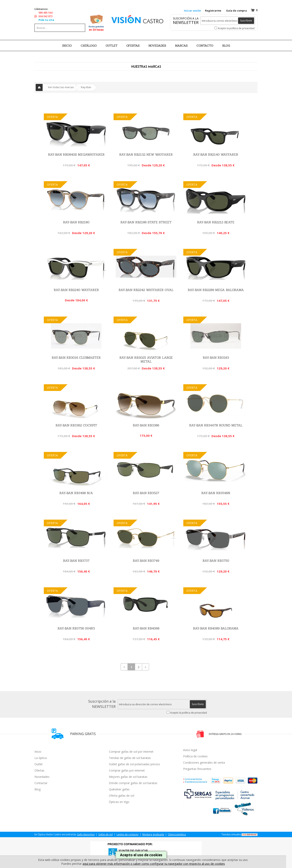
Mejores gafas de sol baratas (128, 777)
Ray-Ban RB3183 (216, 358)
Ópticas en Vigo (119, 802)
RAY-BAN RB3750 (216, 561)
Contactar (41, 783)
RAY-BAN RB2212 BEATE (216, 222)
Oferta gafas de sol (122, 796)
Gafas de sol (106, 834)
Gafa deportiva (86, 834)
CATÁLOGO (89, 46)
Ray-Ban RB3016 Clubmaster (76, 358)
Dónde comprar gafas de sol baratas (133, 783)
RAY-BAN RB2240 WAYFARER (76, 290)
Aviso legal (190, 750)
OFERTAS (133, 46)
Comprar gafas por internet (127, 770)
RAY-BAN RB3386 (146, 425)
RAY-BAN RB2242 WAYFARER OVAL (146, 290)
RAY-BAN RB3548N (216, 493)
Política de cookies (195, 756)
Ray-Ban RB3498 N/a (76, 493)
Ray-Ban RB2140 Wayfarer (216, 155)
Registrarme (213, 11)
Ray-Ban (86, 87)
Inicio (67, 46)
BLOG (226, 46)
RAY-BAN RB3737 (76, 561)
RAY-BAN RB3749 (146, 561)
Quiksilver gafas (119, 789)
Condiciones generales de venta (204, 763)
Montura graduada (153, 834)
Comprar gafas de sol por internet (131, 752)
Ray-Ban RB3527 (146, 493)
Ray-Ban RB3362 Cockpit (76, 425)
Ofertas (39, 770)
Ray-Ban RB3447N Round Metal (216, 425)
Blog (38, 789)
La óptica (41, 758)
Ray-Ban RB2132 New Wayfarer (146, 155)
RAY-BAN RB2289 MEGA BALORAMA (216, 290)
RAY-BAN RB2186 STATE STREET (146, 222)
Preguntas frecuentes (197, 769)
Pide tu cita (46, 20)
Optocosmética (177, 834)
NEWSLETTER (186, 22)
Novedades (42, 777)
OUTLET (112, 46)
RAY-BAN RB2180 (76, 222)
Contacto (205, 46)
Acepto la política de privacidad (236, 28)
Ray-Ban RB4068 (146, 628)
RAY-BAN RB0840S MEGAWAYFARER (76, 155)
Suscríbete (246, 21)
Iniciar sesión (192, 11)
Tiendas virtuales (231, 834)
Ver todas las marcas (61, 87)
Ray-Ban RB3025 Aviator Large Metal (146, 360)
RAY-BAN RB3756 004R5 (76, 628)
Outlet (39, 764)
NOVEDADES (157, 46)
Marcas (181, 46)
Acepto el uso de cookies (141, 855)
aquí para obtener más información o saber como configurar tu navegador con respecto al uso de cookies (154, 864)
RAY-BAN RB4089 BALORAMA (216, 628)
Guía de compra (236, 11)
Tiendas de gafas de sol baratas (130, 758)
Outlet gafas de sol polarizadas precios (134, 764)
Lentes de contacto (128, 834)
